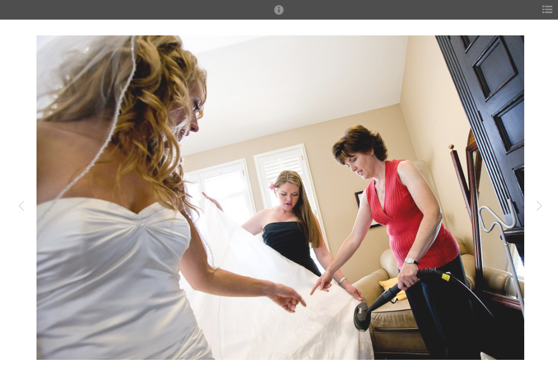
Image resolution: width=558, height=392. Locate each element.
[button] (279, 15)
